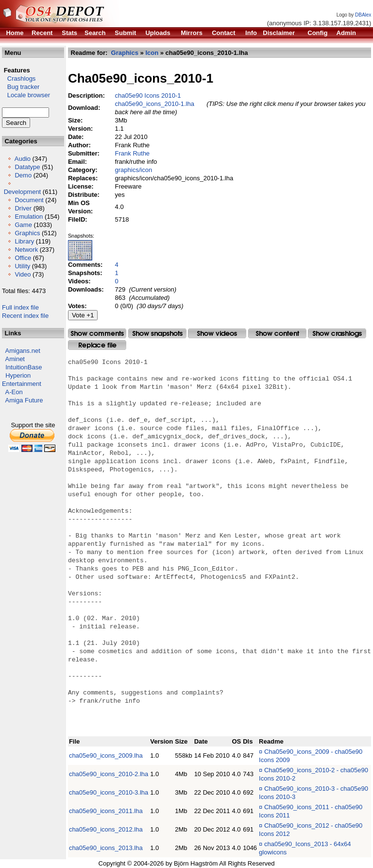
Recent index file (25, 316)
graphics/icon (134, 170)
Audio (23, 159)
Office (23, 258)
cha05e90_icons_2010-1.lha (155, 104)
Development (23, 192)
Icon (152, 53)
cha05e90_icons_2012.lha (106, 829)
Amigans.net (23, 351)
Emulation (29, 217)
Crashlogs (19, 78)
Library (24, 241)
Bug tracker (21, 87)
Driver (23, 208)
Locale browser (26, 95)
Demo (23, 175)
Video (23, 274)
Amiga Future (24, 400)
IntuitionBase (24, 367)
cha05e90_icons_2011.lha (106, 811)
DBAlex (363, 15)
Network (26, 250)
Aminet (15, 359)
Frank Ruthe (133, 153)
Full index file (20, 307)
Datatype (27, 167)
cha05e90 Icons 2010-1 (148, 95)
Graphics (27, 233)
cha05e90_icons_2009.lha (106, 755)
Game (23, 225)
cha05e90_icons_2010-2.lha (109, 774)
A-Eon (14, 392)
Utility (22, 266)
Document (29, 200)
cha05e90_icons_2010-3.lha (109, 792)
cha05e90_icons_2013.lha (106, 848)
